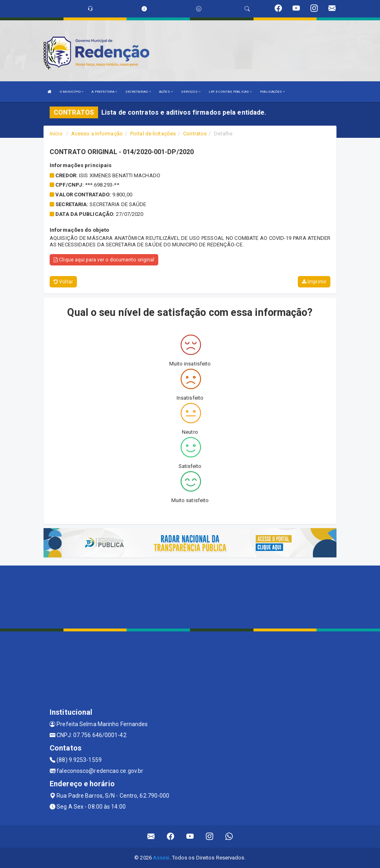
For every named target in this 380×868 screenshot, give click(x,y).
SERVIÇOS (191, 92)
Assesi (161, 858)
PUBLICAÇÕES (272, 92)
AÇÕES (166, 92)
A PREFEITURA (104, 92)
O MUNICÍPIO (72, 92)
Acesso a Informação (97, 134)
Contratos (195, 134)
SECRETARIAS (138, 92)
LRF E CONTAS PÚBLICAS (230, 92)
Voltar (63, 282)
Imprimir (314, 282)
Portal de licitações (153, 134)
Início (56, 134)
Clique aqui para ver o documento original (104, 260)
